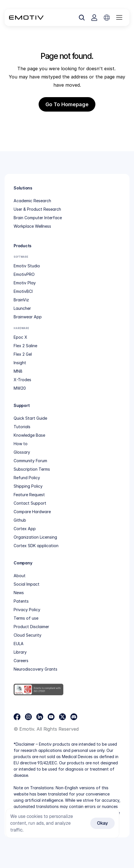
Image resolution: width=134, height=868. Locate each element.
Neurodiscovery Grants (35, 669)
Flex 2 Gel (23, 354)
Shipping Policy (28, 486)
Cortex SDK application (36, 546)
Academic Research (32, 201)
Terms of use (26, 618)
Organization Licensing (35, 537)
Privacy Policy (27, 610)
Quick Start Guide (30, 418)
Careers (21, 661)
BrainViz (21, 300)
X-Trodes (22, 380)
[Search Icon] (82, 18)
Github (20, 520)
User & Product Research (37, 209)
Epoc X (20, 337)
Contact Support (30, 503)
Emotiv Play (25, 283)
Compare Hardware (32, 512)
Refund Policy (27, 478)
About (20, 576)
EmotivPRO (24, 274)
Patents (21, 601)
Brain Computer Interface (38, 218)
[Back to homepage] (26, 18)
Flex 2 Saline (25, 346)
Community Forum (30, 461)
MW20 (20, 388)
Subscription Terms (32, 469)
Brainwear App (28, 317)
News (19, 593)
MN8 (18, 371)
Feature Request (29, 495)
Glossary (22, 452)
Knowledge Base (29, 435)
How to (21, 444)
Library (20, 652)
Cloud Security (28, 635)
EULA (19, 644)
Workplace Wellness (32, 226)
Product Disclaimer (31, 627)
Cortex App (25, 529)
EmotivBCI (23, 291)
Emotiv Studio (27, 266)
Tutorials (22, 427)
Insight (20, 363)
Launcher (22, 308)
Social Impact (27, 584)
